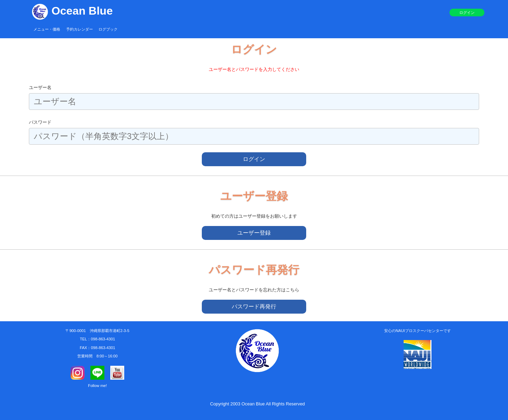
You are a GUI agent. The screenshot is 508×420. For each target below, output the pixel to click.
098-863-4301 (103, 339)
